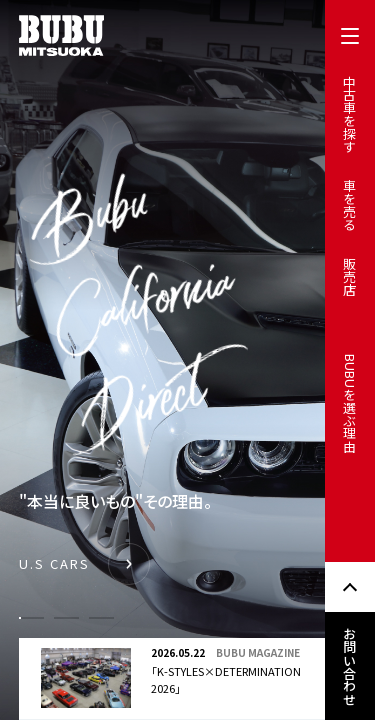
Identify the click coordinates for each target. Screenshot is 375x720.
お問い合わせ (350, 666)
